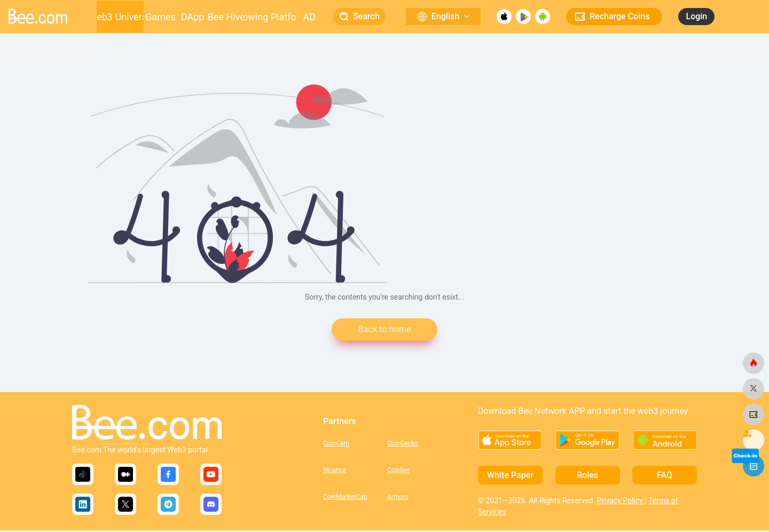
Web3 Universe (120, 17)
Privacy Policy (621, 502)
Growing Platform (270, 17)
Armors (398, 498)
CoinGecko (403, 444)
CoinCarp (336, 444)
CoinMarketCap (345, 498)
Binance (335, 471)
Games (160, 17)
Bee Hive (226, 17)
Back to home (384, 330)
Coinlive (398, 471)
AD (309, 17)
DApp (193, 17)
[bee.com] (754, 363)
